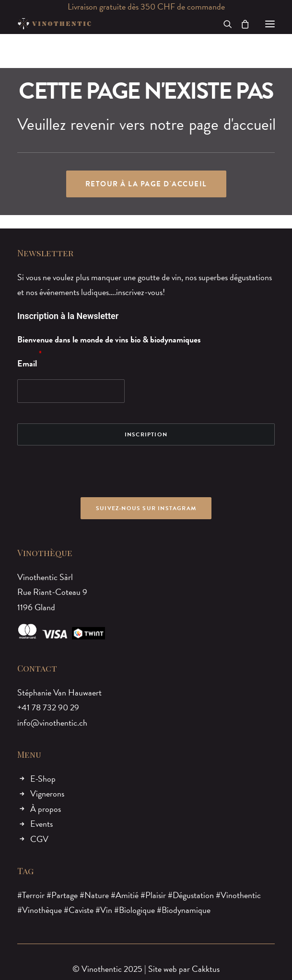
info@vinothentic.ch (52, 723)
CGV (39, 839)
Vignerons (47, 793)
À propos (46, 809)
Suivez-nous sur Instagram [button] (146, 508)
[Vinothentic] (54, 24)
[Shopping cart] (241, 24)
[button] (270, 24)
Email (27, 363)
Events (41, 824)
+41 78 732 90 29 (48, 707)
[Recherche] (223, 24)
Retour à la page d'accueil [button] (146, 184)
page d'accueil (232, 125)
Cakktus (206, 969)
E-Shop (43, 779)
